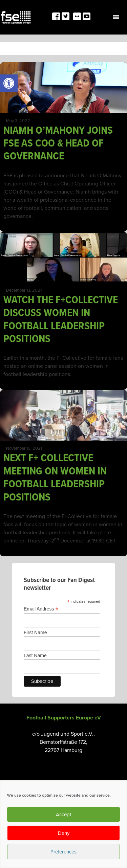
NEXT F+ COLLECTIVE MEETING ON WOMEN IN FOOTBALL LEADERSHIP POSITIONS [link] (55, 478)
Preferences (63, 852)
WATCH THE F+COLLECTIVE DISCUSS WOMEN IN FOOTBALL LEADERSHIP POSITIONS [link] (61, 320)
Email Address (41, 609)
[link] (9, 83)
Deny (64, 833)
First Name (35, 632)
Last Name (35, 655)
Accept (63, 815)
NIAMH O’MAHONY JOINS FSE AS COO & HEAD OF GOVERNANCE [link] (58, 144)
